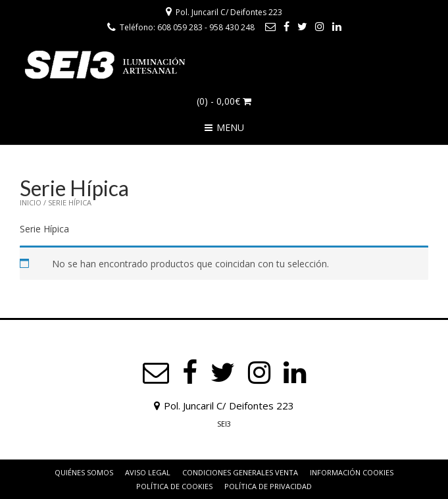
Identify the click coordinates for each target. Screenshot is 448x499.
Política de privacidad (268, 486)
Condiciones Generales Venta (240, 472)
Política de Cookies (174, 486)
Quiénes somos (84, 472)
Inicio (31, 202)
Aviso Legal (148, 472)
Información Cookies (352, 472)
